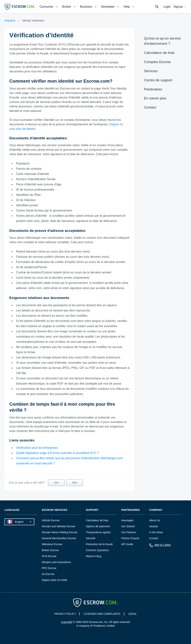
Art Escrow (48, 574)
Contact (150, 107)
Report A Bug (94, 556)
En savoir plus (155, 98)
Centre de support (158, 80)
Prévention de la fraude (99, 544)
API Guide (127, 544)
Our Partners (129, 532)
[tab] (49, 7)
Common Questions (97, 550)
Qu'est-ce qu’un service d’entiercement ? (162, 41)
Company (156, 510)
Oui (56, 482)
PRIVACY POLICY (65, 614)
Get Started (128, 526)
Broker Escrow (50, 550)
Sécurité (91, 538)
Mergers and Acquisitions (56, 562)
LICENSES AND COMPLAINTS (102, 614)
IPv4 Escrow (49, 556)
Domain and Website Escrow (58, 526)
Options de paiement (98, 526)
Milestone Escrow (52, 544)
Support (92, 510)
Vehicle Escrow (51, 520)
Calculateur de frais (159, 53)
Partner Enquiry (130, 538)
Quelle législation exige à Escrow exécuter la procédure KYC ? (58, 453)
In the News (156, 532)
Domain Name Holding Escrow (60, 532)
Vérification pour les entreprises (37, 448)
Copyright (67, 622)
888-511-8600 (160, 546)
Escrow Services (55, 510)
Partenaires (153, 89)
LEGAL (132, 614)
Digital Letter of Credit (54, 580)
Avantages (127, 520)
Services (151, 71)
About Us (155, 520)
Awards (154, 526)
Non (75, 482)
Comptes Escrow (157, 62)
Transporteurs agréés (98, 532)
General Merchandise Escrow (59, 538)
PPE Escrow (49, 568)
